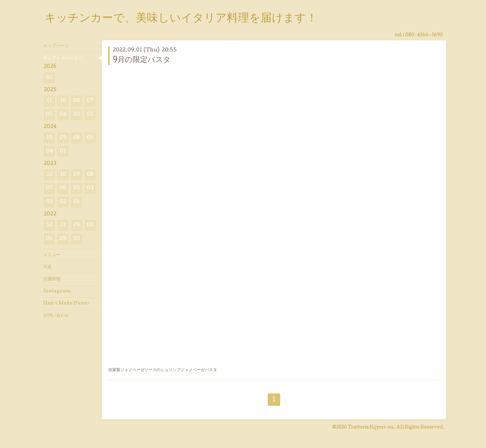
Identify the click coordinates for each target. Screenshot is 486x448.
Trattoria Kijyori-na (371, 428)
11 (49, 101)
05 (49, 115)
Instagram (57, 291)
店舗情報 (52, 279)
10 (63, 101)
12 (49, 175)
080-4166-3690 (424, 35)
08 (77, 101)
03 (49, 202)
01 (49, 78)
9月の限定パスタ (142, 60)
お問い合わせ (56, 316)
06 (63, 188)
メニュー (52, 255)
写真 (47, 267)
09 (63, 138)
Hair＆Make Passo (66, 304)
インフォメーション (63, 58)
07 (90, 101)
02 (77, 115)
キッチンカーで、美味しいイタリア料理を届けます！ (181, 19)
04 (63, 115)
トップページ (56, 46)
